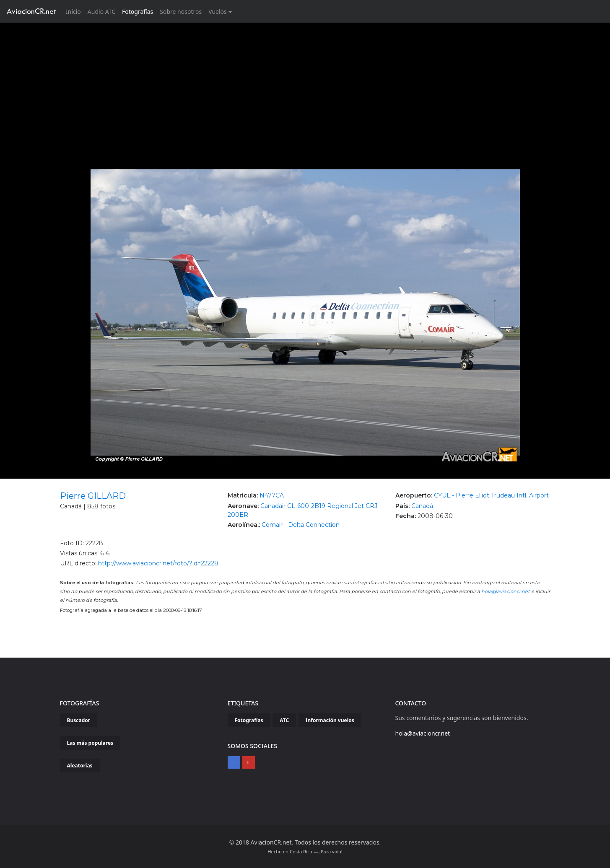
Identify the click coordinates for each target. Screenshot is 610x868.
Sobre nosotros (181, 12)
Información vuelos (330, 720)
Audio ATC (101, 12)
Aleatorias (80, 766)
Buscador (79, 720)
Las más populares (90, 743)
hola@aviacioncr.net (506, 591)
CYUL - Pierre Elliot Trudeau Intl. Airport (491, 495)
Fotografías (138, 12)
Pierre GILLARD (93, 496)
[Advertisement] (305, 86)
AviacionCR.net (31, 11)
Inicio (75, 11)
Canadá (422, 506)
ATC (284, 720)
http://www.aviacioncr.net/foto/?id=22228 (158, 563)
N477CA (272, 495)
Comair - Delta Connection (301, 525)
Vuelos (218, 12)
